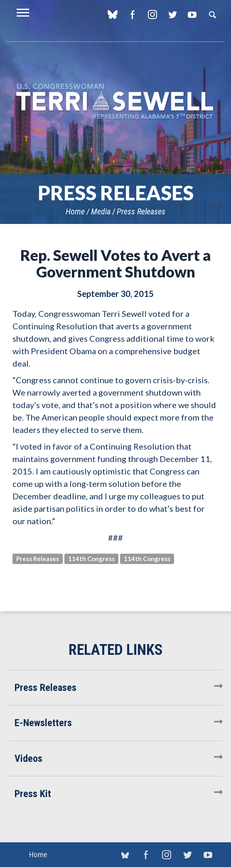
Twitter (172, 15)
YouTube (192, 15)
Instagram (152, 15)
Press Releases (141, 212)
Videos (28, 759)
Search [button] (212, 15)
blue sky (112, 15)
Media (101, 212)
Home (75, 212)
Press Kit (33, 794)
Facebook (132, 15)
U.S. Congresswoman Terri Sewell (116, 101)
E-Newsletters (43, 723)
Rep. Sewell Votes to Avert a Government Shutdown (116, 263)
